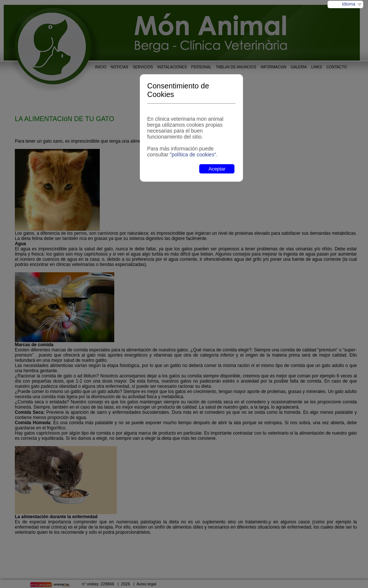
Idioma (349, 4)
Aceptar (217, 169)
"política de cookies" (193, 155)
